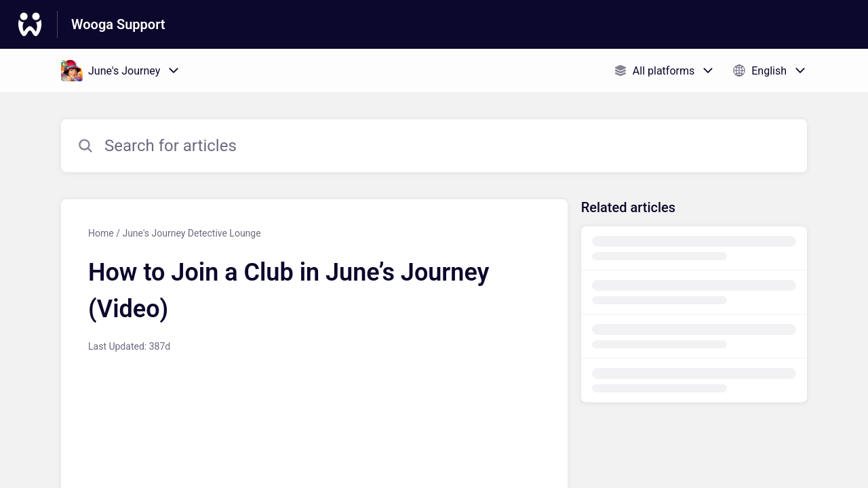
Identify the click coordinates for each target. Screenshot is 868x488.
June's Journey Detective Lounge (191, 233)
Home (101, 233)
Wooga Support (118, 24)
